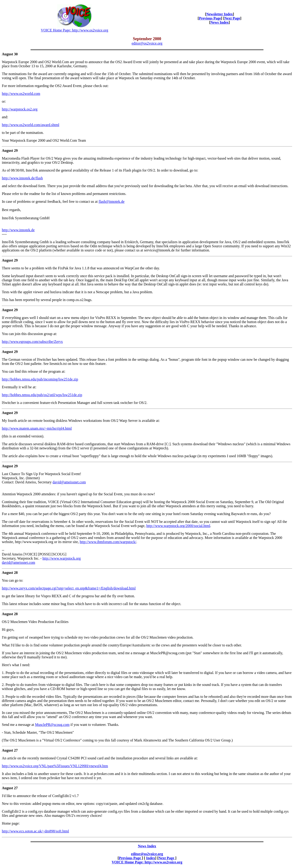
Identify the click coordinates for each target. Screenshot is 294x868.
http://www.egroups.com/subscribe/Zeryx (32, 342)
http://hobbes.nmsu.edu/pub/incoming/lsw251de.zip (40, 379)
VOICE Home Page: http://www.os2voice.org (75, 30)
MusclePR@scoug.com (52, 725)
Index (151, 858)
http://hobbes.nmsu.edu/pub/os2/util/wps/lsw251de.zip (42, 395)
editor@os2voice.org (147, 43)
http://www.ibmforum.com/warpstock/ (108, 542)
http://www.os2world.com (21, 94)
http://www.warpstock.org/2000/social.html (178, 526)
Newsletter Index (220, 14)
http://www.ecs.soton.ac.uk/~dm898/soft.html (35, 831)
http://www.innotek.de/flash (22, 178)
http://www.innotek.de (18, 230)
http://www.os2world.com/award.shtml (31, 125)
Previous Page (210, 18)
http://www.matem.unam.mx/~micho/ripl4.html (37, 428)
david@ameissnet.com (69, 482)
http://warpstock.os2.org (20, 109)
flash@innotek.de (112, 201)
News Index (220, 22)
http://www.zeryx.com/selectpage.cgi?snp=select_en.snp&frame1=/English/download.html (69, 588)
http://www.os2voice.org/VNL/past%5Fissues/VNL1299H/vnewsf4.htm (55, 766)
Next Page (232, 18)
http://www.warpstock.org (62, 558)
